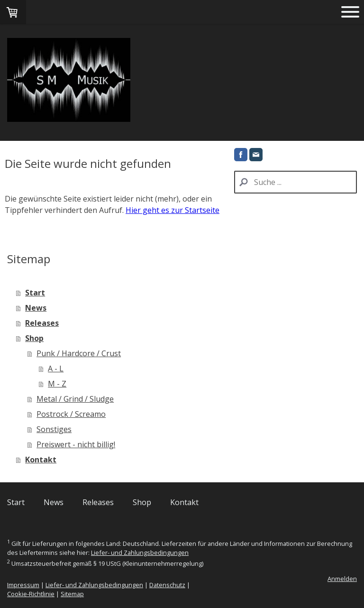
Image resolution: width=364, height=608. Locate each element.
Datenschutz (167, 585)
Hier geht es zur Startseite (173, 210)
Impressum (23, 585)
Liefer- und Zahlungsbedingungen (140, 553)
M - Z (57, 384)
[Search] (296, 182)
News (36, 308)
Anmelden (342, 579)
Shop (34, 338)
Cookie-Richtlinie (31, 594)
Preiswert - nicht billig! (76, 444)
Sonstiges (54, 429)
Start (35, 293)
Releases (42, 323)
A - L (56, 368)
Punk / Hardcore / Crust (79, 353)
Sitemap (72, 594)
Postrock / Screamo (71, 414)
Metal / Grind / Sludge (75, 399)
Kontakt (41, 460)
